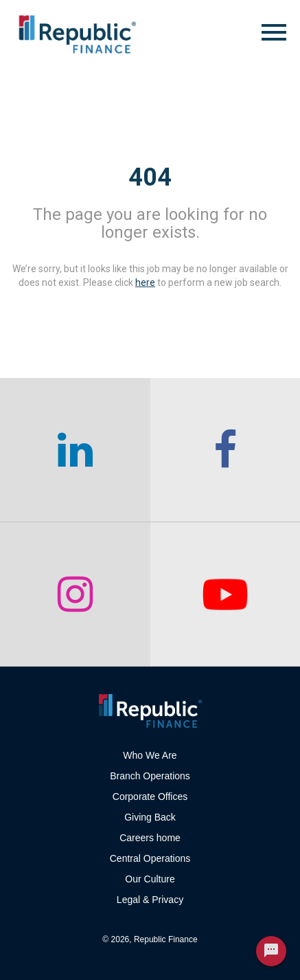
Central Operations (150, 858)
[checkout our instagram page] (75, 594)
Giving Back (150, 817)
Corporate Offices (150, 797)
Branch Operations (150, 776)
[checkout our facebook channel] (226, 450)
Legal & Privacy (150, 900)
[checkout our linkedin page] (75, 450)
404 (150, 177)
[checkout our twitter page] (226, 594)
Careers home (150, 838)
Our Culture (150, 879)
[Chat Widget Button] (271, 951)
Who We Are (150, 755)
